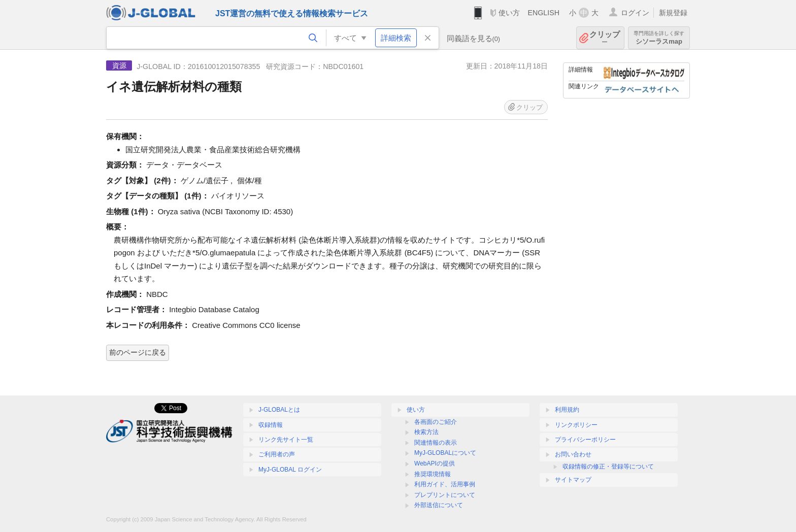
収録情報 (271, 425)
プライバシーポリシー (585, 440)
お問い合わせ (573, 454)
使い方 (509, 13)
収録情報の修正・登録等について (608, 467)
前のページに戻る (138, 352)
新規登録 (673, 13)
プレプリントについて (445, 495)
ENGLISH (543, 13)
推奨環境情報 (433, 474)
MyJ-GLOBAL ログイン (290, 470)
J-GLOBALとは (279, 410)
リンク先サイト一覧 (286, 440)
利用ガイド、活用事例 (445, 484)
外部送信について (439, 505)
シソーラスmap (659, 38)
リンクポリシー (576, 425)
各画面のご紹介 (436, 422)
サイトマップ (573, 480)
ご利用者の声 (277, 454)
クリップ (605, 38)
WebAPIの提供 (435, 463)
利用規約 (567, 410)
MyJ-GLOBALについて (445, 453)
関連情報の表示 (436, 443)
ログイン (635, 13)
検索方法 (426, 432)
